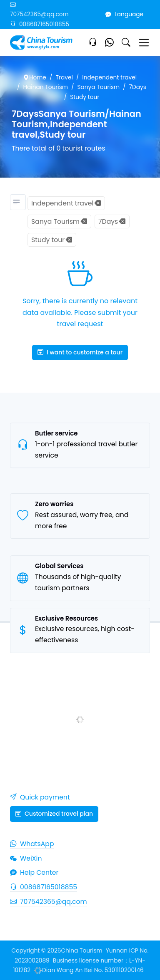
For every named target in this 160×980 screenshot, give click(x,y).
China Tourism (82, 951)
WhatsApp (32, 844)
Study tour (85, 97)
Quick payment (40, 797)
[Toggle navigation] (144, 43)
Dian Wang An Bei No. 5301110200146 (89, 970)
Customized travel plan (54, 814)
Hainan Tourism (46, 87)
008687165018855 (40, 24)
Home (35, 78)
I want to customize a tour (80, 352)
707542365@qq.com (49, 902)
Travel (64, 78)
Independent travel (109, 78)
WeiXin (26, 858)
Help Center (34, 872)
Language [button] (124, 14)
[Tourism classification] (18, 202)
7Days (138, 87)
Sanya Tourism (99, 87)
